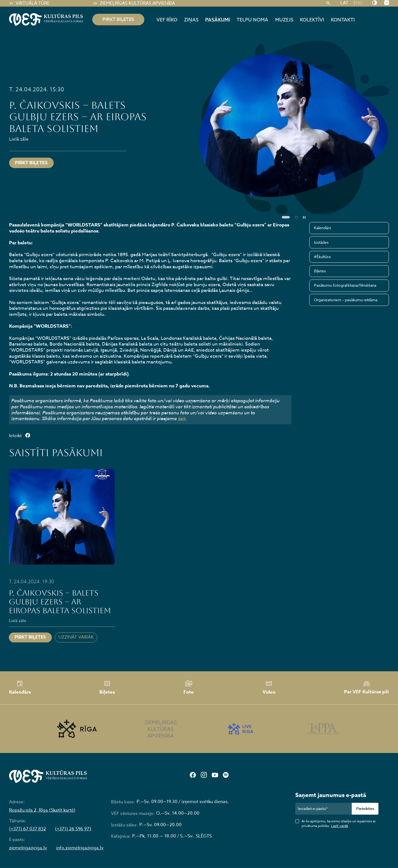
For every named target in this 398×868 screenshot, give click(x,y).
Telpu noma (252, 20)
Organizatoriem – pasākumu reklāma (346, 300)
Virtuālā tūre (29, 3)
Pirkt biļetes (31, 163)
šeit (182, 418)
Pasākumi (218, 20)
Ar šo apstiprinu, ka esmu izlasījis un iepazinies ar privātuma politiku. (339, 823)
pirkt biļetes (118, 19)
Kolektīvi (312, 20)
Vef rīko (167, 20)
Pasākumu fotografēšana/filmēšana (345, 285)
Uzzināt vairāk (76, 637)
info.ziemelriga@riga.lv (80, 848)
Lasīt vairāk (340, 826)
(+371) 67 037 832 (28, 829)
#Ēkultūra (322, 257)
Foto (189, 688)
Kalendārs (323, 228)
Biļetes (320, 271)
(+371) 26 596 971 (73, 829)
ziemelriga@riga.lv (28, 848)
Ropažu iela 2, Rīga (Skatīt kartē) (42, 810)
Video (269, 688)
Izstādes (321, 242)
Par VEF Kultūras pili (366, 688)
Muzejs (284, 20)
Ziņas (191, 20)
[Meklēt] (328, 3)
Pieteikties (365, 808)
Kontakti (343, 20)
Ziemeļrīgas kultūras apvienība (134, 3)
